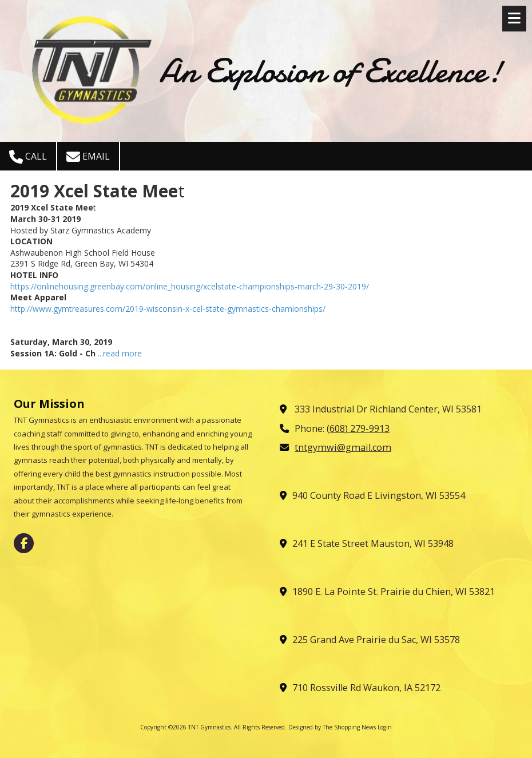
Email (88, 157)
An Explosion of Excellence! (331, 71)
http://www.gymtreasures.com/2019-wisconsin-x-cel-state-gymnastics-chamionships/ (168, 309)
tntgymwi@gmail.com (343, 447)
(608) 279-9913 (358, 428)
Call (28, 157)
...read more (120, 353)
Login (385, 727)
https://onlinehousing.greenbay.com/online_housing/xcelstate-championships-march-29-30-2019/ (190, 286)
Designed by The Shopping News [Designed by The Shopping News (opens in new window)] (332, 727)
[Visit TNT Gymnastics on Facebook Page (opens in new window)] (24, 543)
